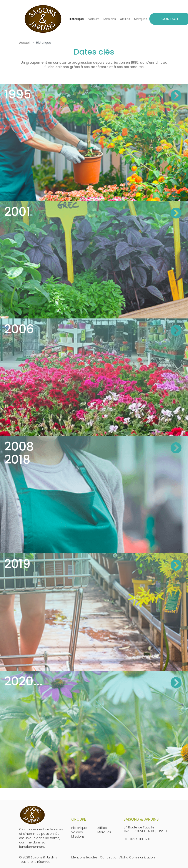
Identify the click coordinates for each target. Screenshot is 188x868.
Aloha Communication (137, 857)
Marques (141, 19)
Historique (76, 19)
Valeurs (94, 19)
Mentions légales (84, 857)
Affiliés (125, 19)
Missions (110, 19)
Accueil (25, 43)
